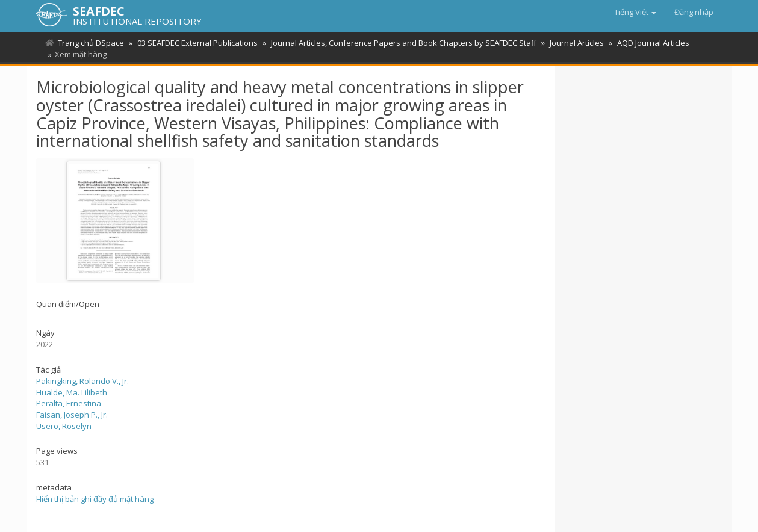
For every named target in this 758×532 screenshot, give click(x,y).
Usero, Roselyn (64, 426)
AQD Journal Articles (653, 43)
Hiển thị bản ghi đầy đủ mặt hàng (95, 499)
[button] (635, 12)
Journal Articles (577, 43)
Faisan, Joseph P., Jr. (72, 415)
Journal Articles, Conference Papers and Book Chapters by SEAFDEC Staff (404, 43)
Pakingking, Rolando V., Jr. (82, 381)
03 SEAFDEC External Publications (197, 43)
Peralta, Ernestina (69, 403)
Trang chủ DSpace (91, 43)
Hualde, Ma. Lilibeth (72, 392)
